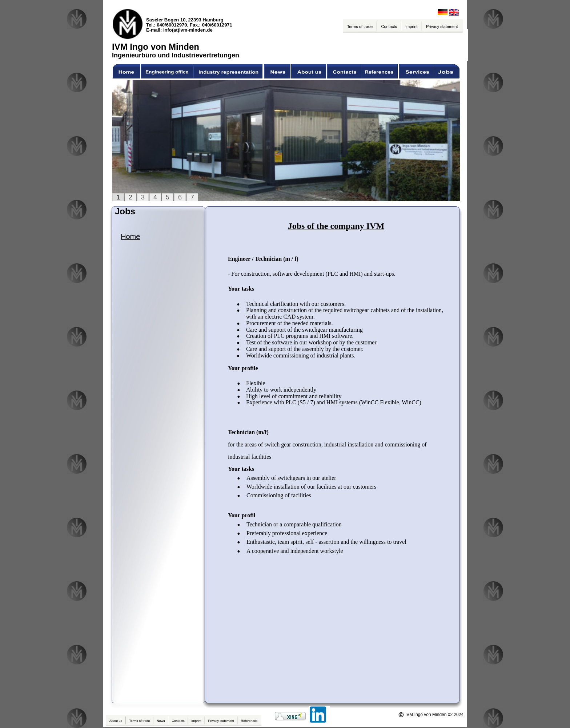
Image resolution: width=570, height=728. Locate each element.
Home (130, 236)
